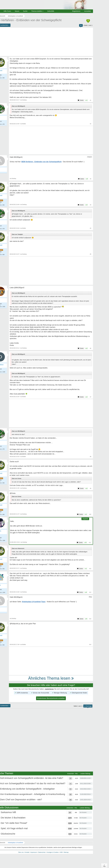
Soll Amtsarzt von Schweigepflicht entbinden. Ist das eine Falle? (32, 778)
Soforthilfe (51, 11)
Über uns (21, 852)
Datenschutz (42, 852)
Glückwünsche (8, 834)
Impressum (34, 852)
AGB (61, 852)
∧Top (104, 866)
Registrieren (76, 11)
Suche (25, 11)
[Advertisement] (51, 140)
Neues (17, 11)
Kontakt (27, 852)
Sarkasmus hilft (8, 812)
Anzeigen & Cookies (53, 852)
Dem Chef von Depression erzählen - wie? (21, 800)
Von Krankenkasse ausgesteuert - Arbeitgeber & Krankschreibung (33, 794)
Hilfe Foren (7, 11)
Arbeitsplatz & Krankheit (15, 843)
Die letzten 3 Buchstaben (13, 818)
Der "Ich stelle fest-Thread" (14, 823)
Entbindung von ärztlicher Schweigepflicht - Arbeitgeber (27, 789)
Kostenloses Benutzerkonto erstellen (51, 698)
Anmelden (88, 11)
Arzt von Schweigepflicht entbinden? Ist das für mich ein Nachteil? (33, 783)
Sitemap (66, 852)
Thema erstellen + (37, 11)
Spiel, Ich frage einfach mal (14, 828)
